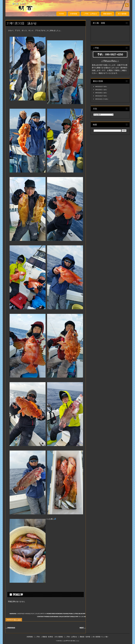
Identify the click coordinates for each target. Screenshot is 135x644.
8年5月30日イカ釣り (101, 90)
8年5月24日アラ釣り (101, 96)
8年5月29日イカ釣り (101, 93)
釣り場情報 (122, 14)
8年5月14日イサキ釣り (102, 99)
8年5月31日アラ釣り (101, 87)
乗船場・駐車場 (48, 637)
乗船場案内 (107, 14)
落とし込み (17, 620)
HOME (61, 14)
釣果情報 (74, 14)
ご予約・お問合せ (90, 14)
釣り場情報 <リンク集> (101, 637)
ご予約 (38, 637)
